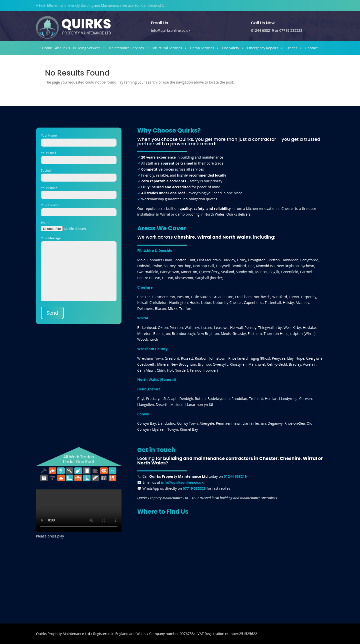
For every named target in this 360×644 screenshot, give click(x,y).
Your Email (79, 157)
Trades (294, 48)
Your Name (79, 139)
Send (52, 313)
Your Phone (79, 192)
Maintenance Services (129, 48)
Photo (79, 226)
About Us (62, 48)
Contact (311, 48)
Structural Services (169, 48)
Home (47, 48)
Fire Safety (233, 48)
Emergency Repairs (265, 48)
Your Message (79, 269)
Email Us (159, 23)
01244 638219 (262, 30)
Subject (79, 174)
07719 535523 (291, 30)
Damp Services (204, 48)
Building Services (89, 48)
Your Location (79, 209)
